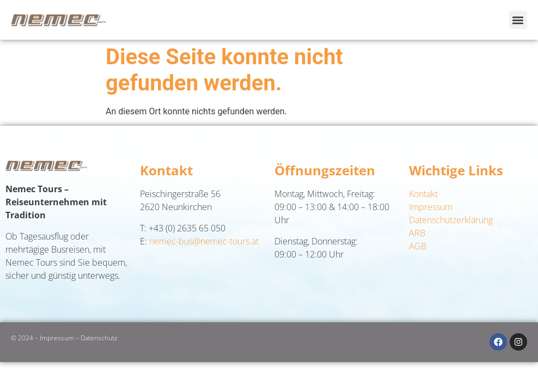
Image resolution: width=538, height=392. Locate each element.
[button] (518, 20)
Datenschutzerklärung (451, 220)
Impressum (431, 207)
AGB (418, 246)
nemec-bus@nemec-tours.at (204, 241)
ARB (417, 233)
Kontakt (423, 194)
